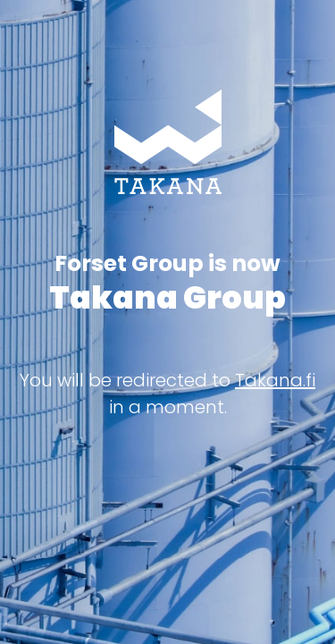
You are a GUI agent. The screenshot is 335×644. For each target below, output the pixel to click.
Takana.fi (275, 380)
